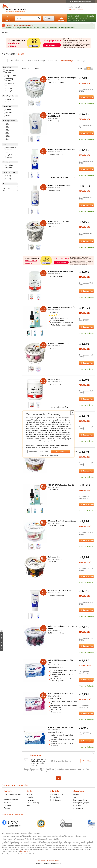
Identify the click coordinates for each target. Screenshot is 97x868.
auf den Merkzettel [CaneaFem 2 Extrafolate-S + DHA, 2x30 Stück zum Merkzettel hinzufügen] (86, 747)
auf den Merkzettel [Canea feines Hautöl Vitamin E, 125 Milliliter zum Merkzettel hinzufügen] (86, 211)
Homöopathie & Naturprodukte (10, 85)
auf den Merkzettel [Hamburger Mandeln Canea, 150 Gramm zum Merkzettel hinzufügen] (86, 369)
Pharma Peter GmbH (9, 100)
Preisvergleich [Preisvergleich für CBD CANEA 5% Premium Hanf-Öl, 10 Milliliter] (87, 505)
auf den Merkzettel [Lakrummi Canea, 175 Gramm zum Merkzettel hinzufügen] (86, 583)
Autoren (7, 808)
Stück (6, 116)
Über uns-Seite (25, 851)
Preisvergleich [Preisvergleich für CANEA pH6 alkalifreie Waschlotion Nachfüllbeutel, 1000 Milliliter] (87, 133)
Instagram (55, 800)
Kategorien (7, 18)
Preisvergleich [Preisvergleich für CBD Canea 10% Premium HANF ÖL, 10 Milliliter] (87, 327)
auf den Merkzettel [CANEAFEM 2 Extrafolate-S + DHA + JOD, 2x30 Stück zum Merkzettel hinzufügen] (86, 686)
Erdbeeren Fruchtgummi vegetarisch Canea (63, 627)
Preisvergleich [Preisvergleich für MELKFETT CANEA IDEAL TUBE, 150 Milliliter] (87, 610)
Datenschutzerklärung (53, 428)
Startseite (5, 32)
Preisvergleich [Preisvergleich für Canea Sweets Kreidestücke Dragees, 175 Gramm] (87, 97)
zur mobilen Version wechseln (49, 861)
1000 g (6, 136)
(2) (54, 315)
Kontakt (30, 794)
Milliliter (7, 113)
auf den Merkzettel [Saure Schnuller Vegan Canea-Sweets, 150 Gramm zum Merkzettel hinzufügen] (86, 477)
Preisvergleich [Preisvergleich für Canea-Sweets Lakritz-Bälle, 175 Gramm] (87, 241)
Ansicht (80, 68)
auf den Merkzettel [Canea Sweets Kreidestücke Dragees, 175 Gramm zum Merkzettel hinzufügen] (86, 103)
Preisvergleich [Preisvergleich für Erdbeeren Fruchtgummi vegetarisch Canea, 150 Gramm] (87, 646)
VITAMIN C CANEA (55, 379)
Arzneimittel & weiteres (9, 72)
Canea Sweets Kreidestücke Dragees (62, 78)
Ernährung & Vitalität (9, 80)
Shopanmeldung (33, 803)
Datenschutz (43, 455)
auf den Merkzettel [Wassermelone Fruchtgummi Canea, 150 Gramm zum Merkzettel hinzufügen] (86, 547)
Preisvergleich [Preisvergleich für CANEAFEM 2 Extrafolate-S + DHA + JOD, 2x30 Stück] (87, 680)
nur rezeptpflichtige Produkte (10, 155)
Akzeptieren (60, 451)
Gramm (7, 110)
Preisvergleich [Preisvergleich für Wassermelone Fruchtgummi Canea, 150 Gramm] (87, 540)
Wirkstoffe (8, 802)
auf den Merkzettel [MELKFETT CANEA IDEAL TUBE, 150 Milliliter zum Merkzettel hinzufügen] (86, 616)
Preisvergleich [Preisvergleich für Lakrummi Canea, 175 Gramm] (87, 576)
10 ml (6, 139)
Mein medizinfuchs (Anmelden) (81, 2)
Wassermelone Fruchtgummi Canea (62, 521)
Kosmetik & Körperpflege (9, 90)
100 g (6, 124)
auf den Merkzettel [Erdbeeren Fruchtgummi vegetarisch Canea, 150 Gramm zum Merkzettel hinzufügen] (86, 652)
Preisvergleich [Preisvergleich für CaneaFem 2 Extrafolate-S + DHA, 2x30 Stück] (87, 741)
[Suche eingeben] (26, 18)
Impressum (54, 455)
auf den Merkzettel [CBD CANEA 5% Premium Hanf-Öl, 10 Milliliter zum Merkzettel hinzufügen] (86, 511)
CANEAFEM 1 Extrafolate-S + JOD (61, 694)
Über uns (76, 794)
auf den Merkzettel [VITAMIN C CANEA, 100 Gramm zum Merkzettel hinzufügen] (86, 405)
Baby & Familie (9, 76)
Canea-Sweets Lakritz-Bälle (59, 221)
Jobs (29, 805)
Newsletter (31, 800)
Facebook (55, 797)
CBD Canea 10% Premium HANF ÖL (62, 307)
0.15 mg (7, 179)
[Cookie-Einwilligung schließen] (72, 413)
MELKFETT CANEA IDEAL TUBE (60, 591)
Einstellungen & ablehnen (39, 451)
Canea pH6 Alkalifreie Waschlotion (61, 149)
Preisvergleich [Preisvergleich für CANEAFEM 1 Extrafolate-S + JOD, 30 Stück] (87, 713)
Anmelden (61, 18)
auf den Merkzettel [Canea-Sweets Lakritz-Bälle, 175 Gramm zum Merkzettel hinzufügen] (86, 247)
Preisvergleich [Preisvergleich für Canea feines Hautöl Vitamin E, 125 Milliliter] (87, 205)
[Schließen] (93, 26)
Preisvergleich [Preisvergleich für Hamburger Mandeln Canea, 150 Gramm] (87, 363)
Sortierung (37, 68)
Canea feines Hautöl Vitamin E (60, 185)
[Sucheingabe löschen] (39, 18)
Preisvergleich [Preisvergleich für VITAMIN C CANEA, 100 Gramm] (87, 399)
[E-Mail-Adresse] (64, 761)
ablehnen (45, 426)
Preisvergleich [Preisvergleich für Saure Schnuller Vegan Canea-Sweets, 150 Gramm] (87, 471)
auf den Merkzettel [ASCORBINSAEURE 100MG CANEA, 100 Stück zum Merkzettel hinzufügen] (86, 297)
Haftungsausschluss (80, 800)
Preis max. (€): (10, 189)
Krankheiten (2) (67, 61)
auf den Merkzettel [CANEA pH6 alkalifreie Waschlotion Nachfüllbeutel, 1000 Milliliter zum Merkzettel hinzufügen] (86, 139)
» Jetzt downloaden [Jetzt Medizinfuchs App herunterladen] (75, 10)
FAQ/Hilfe (30, 797)
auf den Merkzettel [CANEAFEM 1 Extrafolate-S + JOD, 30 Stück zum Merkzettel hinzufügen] (86, 720)
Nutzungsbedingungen (81, 803)
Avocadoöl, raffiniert (8, 166)
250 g (6, 133)
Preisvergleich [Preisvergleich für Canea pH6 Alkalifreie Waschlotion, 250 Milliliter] (87, 169)
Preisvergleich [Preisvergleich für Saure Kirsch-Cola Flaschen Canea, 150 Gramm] (87, 435)
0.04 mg (7, 176)
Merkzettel (72, 16)
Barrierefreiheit (78, 808)
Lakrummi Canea (55, 557)
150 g (6, 127)
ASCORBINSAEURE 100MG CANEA (61, 271)
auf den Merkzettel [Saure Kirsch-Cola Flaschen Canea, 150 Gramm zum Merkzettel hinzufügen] (86, 441)
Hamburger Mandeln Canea (59, 343)
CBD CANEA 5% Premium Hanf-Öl (61, 485)
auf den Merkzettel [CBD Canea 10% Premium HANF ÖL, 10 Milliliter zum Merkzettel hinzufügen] (86, 333)
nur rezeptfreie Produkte (9, 149)
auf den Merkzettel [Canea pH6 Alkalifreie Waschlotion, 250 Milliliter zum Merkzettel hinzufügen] (86, 175)
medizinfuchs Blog (56, 794)
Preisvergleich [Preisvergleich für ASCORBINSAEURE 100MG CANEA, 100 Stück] (87, 291)
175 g (6, 130)
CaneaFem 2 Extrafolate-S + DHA (61, 727)
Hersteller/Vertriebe (11, 800)
